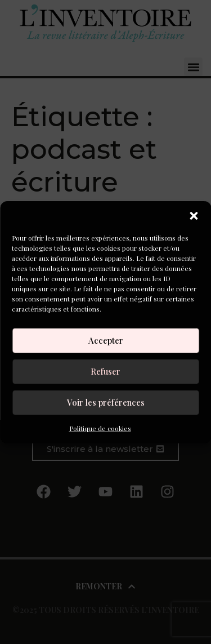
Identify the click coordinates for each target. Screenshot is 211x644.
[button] (194, 216)
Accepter (106, 340)
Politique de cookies (100, 428)
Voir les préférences (106, 402)
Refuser (105, 371)
